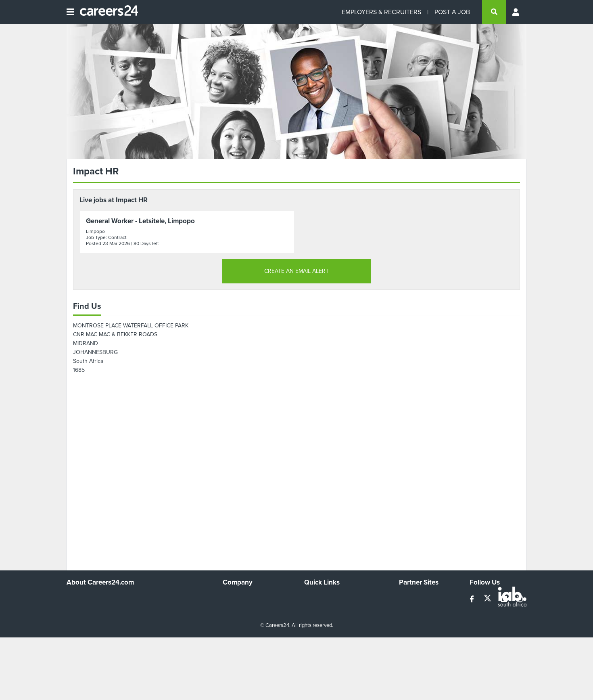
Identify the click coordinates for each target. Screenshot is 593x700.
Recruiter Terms (324, 642)
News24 (409, 609)
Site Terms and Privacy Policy (340, 620)
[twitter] (488, 599)
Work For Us (238, 598)
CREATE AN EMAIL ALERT (296, 271)
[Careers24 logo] (106, 12)
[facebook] (473, 599)
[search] (494, 12)
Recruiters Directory (329, 598)
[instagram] (520, 599)
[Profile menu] (516, 12)
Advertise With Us (245, 609)
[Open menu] (70, 12)
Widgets (314, 631)
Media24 (410, 631)
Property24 (413, 620)
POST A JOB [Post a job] (452, 12)
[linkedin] (505, 599)
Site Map (315, 609)
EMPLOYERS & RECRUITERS (381, 12)
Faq (309, 653)
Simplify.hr (411, 598)
